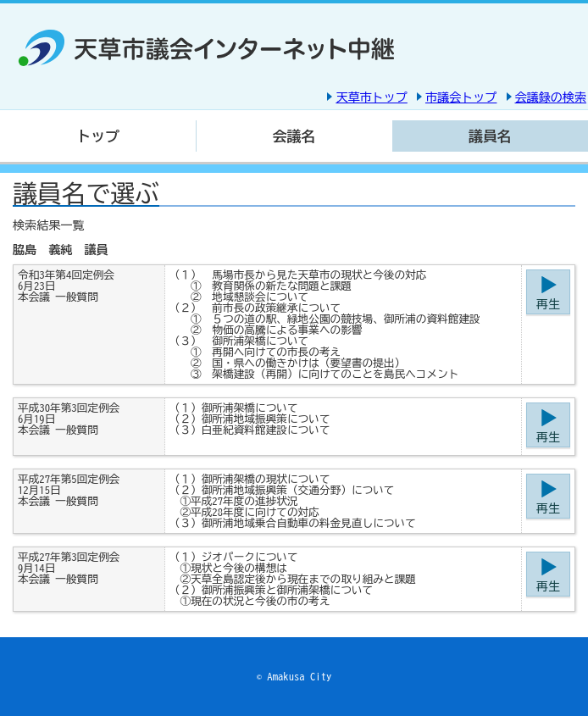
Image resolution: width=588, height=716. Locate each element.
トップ (98, 136)
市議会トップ (461, 97)
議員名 (490, 136)
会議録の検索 (551, 97)
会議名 (294, 136)
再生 (548, 304)
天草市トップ (371, 97)
